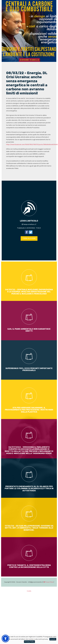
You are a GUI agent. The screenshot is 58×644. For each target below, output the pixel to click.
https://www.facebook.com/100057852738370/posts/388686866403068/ (32, 144)
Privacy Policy (49, 582)
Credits (29, 591)
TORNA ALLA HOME (29, 238)
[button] (5, 638)
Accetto (53, 639)
